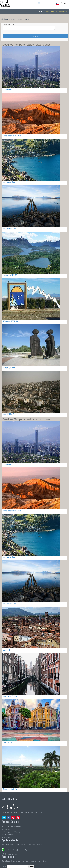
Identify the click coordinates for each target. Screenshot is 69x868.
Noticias (7, 829)
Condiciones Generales (12, 826)
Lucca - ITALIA (7, 650)
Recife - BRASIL (7, 743)
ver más (41, 812)
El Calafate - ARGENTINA (10, 321)
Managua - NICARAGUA (10, 789)
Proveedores (9, 835)
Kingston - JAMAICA (9, 368)
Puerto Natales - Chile (9, 228)
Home (41, 11)
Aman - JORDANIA (8, 414)
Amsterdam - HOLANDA (10, 696)
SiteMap (7, 838)
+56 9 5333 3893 (17, 850)
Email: (15, 866)
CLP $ (65, 3)
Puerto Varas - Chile (9, 182)
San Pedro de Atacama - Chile (12, 136)
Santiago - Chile (8, 89)
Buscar (36, 36)
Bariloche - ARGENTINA (10, 275)
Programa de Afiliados (12, 832)
